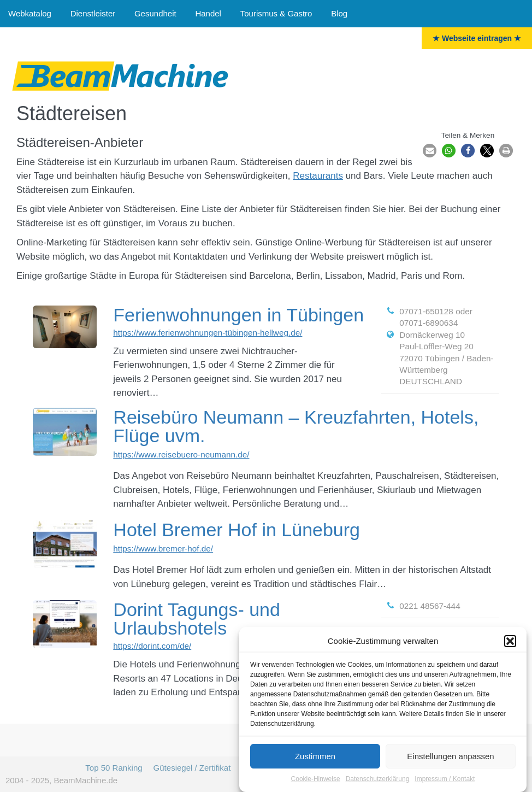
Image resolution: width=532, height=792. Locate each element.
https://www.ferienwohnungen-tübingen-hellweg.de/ (208, 333)
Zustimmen (315, 757)
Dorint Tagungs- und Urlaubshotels (197, 619)
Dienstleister (93, 13)
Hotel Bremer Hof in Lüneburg (237, 530)
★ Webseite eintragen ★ (477, 38)
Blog (339, 13)
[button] (510, 643)
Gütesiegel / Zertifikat (192, 768)
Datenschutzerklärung (378, 781)
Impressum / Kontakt (445, 781)
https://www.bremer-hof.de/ (163, 548)
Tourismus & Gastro (276, 13)
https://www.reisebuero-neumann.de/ (181, 454)
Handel (208, 13)
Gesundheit (155, 13)
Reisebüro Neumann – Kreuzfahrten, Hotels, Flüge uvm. (296, 426)
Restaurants (318, 176)
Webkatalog (30, 13)
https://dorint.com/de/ (152, 646)
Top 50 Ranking (114, 768)
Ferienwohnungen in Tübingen (238, 315)
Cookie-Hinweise (316, 781)
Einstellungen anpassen (450, 757)
